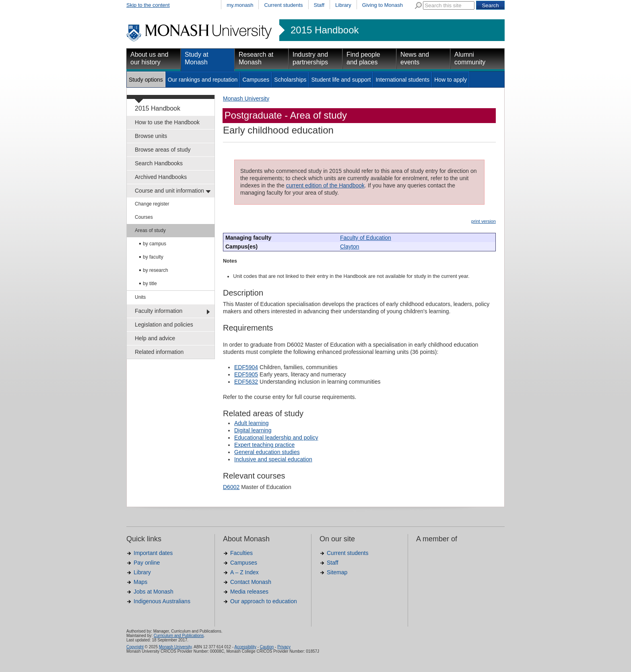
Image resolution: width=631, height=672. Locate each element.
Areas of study (150, 230)
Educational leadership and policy (276, 438)
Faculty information (159, 311)
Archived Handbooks (161, 177)
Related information (159, 352)
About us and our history (149, 58)
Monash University (246, 99)
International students (402, 80)
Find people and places (363, 58)
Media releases (249, 592)
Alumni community (470, 58)
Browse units (151, 136)
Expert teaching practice (264, 445)
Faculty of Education (366, 238)
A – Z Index (244, 572)
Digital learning (253, 430)
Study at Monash (197, 58)
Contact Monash (251, 582)
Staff (319, 5)
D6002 (231, 487)
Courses (144, 217)
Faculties (241, 553)
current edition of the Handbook (325, 185)
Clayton (350, 247)
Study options (146, 80)
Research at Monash (256, 58)
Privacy (284, 647)
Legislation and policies (164, 325)
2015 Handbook (325, 30)
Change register (152, 204)
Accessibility (245, 647)
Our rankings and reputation (203, 80)
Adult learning (252, 423)
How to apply (451, 80)
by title (150, 284)
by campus (155, 244)
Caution (267, 647)
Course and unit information (169, 191)
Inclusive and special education (273, 459)
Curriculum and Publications (179, 636)
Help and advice (155, 338)
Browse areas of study (163, 150)
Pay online (147, 563)
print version (484, 221)
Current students (283, 5)
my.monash (240, 5)
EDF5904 (246, 367)
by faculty (153, 257)
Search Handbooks (159, 163)
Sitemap (337, 572)
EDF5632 (246, 382)
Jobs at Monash (154, 592)
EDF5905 (246, 374)
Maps (140, 582)
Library (343, 5)
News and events (415, 58)
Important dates (153, 553)
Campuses (256, 80)
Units (140, 297)
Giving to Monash (383, 5)
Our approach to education (264, 601)
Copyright (135, 647)
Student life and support (341, 80)
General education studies (267, 452)
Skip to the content (148, 5)
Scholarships (290, 80)
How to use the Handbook (167, 122)
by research (156, 270)
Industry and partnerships (310, 58)
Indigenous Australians (162, 601)
